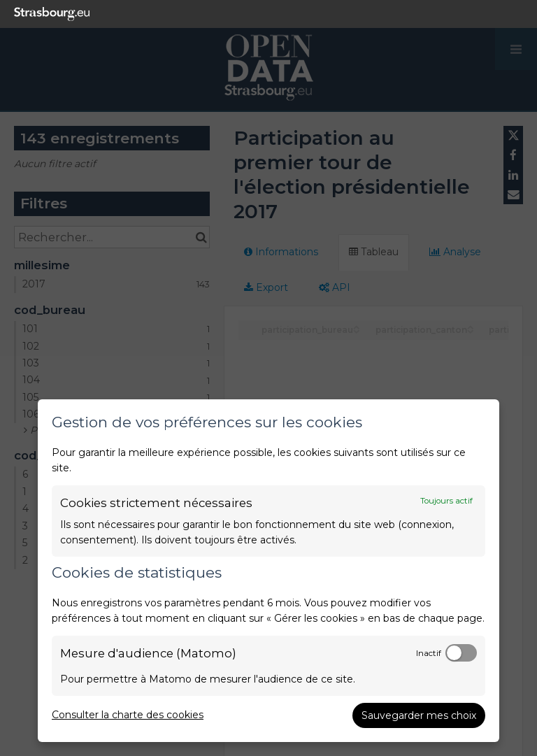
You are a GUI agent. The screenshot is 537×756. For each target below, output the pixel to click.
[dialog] (268, 571)
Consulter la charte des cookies (128, 715)
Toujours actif (446, 501)
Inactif (429, 653)
